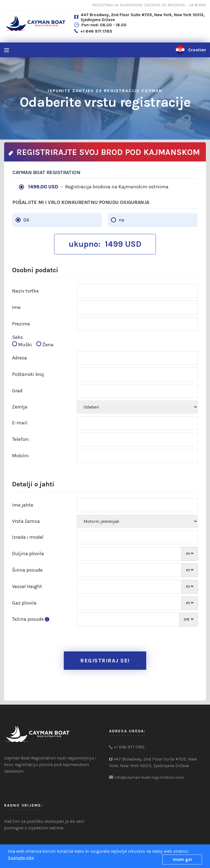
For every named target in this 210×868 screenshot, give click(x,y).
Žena (45, 344)
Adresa (20, 358)
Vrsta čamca (26, 521)
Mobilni (20, 456)
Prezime (21, 324)
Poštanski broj (28, 374)
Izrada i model (28, 537)
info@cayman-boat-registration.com (149, 777)
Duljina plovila (28, 554)
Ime (16, 307)
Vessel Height (27, 586)
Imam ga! (182, 860)
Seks (17, 337)
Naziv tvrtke (25, 291)
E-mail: (20, 423)
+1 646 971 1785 (96, 31)
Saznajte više (21, 858)
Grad (17, 391)
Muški (24, 344)
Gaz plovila (24, 603)
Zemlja (20, 407)
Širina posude (27, 570)
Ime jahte (23, 505)
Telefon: (21, 439)
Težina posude (32, 619)
